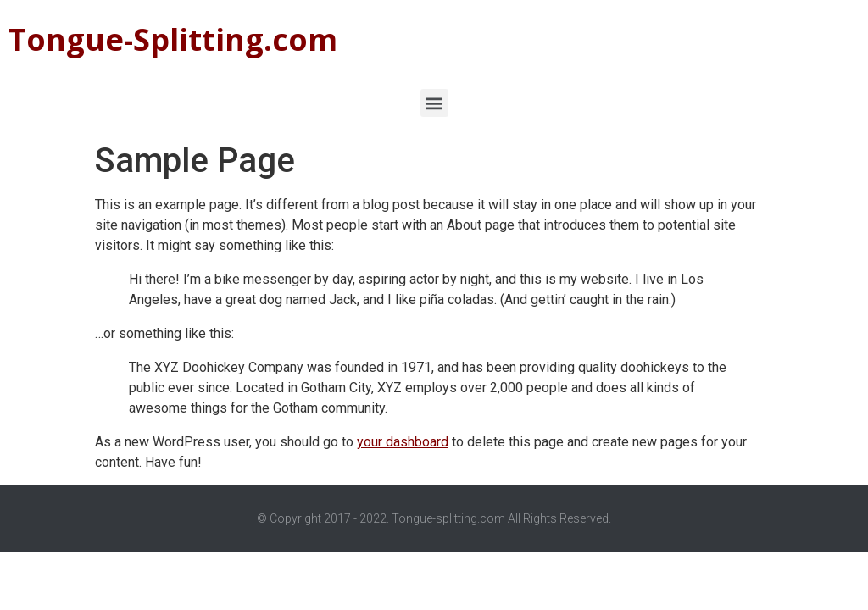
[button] (434, 103)
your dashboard (403, 442)
